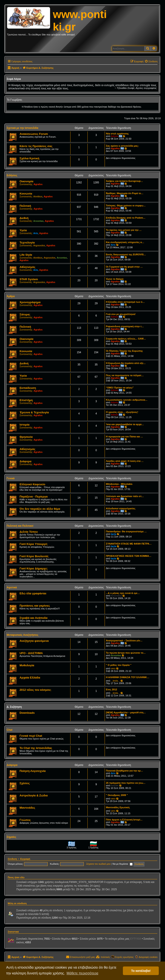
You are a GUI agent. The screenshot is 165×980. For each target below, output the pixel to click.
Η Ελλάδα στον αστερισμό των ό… (125, 302)
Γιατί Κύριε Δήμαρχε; (34, 568)
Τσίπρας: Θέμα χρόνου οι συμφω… (126, 205)
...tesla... (115, 681)
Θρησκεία (26, 437)
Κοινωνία (26, 194)
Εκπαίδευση (28, 388)
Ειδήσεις (12, 175)
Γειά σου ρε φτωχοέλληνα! (121, 314)
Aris (36, 233)
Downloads (27, 713)
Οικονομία (26, 181)
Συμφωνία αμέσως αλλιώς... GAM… (126, 339)
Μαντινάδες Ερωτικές (118, 807)
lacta (114, 534)
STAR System (29, 279)
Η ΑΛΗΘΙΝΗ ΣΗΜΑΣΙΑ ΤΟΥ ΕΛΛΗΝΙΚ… (128, 677)
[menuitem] (151, 61)
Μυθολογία (27, 665)
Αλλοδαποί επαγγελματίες (121, 508)
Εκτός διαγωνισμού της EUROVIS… (126, 254)
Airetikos (38, 196)
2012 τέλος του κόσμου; (35, 690)
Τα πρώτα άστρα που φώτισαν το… (126, 653)
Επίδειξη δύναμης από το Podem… (126, 218)
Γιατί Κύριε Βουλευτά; (34, 556)
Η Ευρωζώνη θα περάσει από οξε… (126, 363)
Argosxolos (39, 245)
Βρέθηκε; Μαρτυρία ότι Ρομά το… (125, 193)
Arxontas (38, 221)
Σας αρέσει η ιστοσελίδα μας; (122, 146)
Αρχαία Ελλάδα (30, 678)
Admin (115, 136)
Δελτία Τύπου (29, 532)
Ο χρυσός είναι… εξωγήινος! (122, 412)
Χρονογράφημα (30, 302)
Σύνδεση (12, 859)
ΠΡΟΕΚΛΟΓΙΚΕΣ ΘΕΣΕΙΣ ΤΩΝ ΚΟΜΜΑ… (129, 556)
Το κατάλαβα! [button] (141, 971)
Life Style (26, 255)
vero (113, 668)
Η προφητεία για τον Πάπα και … (124, 437)
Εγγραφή (25, 859)
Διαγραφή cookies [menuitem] (148, 957)
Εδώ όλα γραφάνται (33, 593)
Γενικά (11, 478)
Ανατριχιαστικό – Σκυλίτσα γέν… (124, 641)
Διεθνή (24, 218)
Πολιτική (25, 206)
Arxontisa (116, 596)
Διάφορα (25, 461)
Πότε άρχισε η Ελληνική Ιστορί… (124, 820)
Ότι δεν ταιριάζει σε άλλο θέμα (40, 509)
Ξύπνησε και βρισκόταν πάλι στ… (125, 496)
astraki (115, 785)
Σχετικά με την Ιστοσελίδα (22, 128)
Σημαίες (11, 837)
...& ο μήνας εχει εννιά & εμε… (123, 593)
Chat (10, 730)
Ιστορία (24, 425)
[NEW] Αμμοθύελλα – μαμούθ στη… (126, 712)
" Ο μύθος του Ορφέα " (119, 665)
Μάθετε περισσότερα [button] (82, 973)
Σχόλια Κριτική (29, 158)
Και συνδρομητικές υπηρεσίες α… (125, 242)
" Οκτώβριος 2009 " (117, 795)
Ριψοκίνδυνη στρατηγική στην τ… (125, 326)
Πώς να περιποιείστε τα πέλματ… (125, 375)
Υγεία (23, 230)
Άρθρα (11, 296)
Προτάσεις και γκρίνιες (35, 606)
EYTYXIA (136, 939)
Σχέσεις (25, 783)
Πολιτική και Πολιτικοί (20, 526)
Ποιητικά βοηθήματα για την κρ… (124, 771)
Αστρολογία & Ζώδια (34, 795)
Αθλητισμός (27, 267)
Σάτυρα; (25, 314)
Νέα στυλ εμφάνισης (117, 134)
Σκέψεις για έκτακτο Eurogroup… (124, 181)
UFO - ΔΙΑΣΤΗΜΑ (31, 653)
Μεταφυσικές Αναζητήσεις (22, 635)
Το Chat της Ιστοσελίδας (36, 748)
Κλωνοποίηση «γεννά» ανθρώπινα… (127, 400)
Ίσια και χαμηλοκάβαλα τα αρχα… (125, 424)
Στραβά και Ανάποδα (34, 618)
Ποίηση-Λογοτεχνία (33, 771)
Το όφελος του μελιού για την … (124, 230)
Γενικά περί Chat (31, 736)
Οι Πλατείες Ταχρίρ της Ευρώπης (124, 351)
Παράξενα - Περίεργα (34, 497)
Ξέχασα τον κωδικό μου (98, 864)
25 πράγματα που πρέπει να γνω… (126, 783)
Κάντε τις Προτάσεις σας (36, 146)
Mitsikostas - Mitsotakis (119, 484)
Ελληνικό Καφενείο (32, 484)
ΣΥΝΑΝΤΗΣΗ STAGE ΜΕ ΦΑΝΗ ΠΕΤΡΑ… (129, 544)
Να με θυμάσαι (123, 864)
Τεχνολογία (27, 243)
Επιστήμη (26, 400)
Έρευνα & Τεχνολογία (34, 412)
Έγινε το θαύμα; (115, 279)
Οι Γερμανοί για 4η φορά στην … (124, 267)
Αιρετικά (12, 587)
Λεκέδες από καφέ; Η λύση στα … (125, 461)
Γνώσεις (25, 820)
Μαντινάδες (27, 808)
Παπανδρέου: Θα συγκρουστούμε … (126, 531)
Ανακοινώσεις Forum (34, 134)
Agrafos (115, 148)
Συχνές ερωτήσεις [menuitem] (124, 957)
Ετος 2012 (112, 689)
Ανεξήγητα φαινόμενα (34, 641)
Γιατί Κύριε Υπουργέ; (34, 544)
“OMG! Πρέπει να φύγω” (120, 388)
